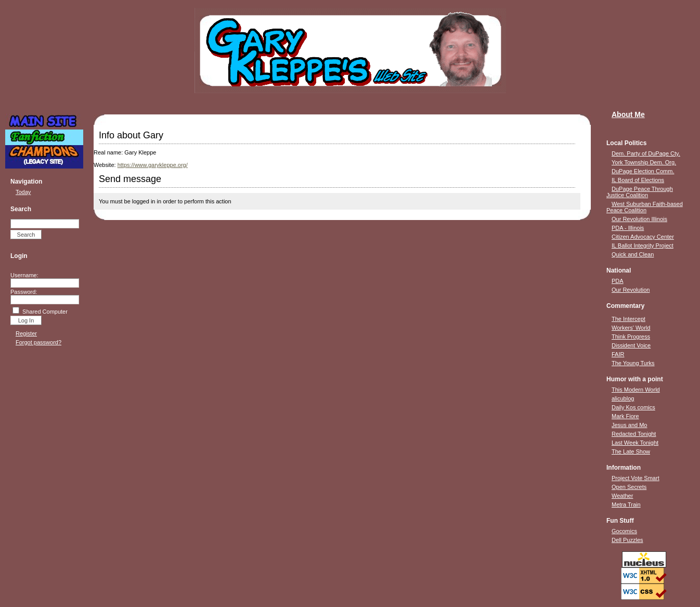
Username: (24, 275)
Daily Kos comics (633, 407)
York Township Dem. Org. (644, 162)
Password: (24, 292)
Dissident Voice (631, 345)
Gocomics (624, 531)
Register (26, 333)
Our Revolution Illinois (639, 219)
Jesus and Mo (629, 425)
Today (23, 192)
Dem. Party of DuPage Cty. (646, 153)
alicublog (623, 398)
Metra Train (626, 505)
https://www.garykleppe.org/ (153, 165)
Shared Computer (45, 312)
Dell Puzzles (627, 540)
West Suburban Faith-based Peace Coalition (645, 207)
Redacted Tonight (634, 434)
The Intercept (628, 319)
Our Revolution (631, 290)
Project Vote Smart (636, 478)
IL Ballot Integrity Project (643, 246)
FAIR (618, 354)
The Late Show (631, 451)
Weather (622, 496)
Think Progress (631, 337)
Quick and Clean (633, 254)
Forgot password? (38, 342)
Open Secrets (629, 487)
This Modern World (636, 390)
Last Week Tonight (635, 443)
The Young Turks (633, 363)
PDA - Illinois (628, 228)
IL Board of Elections (638, 180)
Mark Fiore (625, 416)
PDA (618, 281)
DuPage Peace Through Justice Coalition (640, 192)
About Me (628, 114)
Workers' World (631, 328)
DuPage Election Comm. (643, 171)
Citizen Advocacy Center (643, 237)
